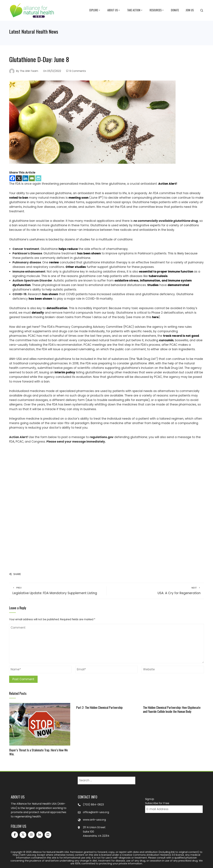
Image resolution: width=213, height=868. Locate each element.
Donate (175, 10)
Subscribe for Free (157, 803)
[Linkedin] (25, 178)
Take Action (135, 10)
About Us (114, 10)
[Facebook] (12, 178)
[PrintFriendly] (38, 178)
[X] (19, 178)
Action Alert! (168, 184)
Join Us (190, 10)
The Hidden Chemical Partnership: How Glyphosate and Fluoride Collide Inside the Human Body (172, 709)
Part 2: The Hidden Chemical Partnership (99, 707)
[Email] (32, 178)
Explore (95, 10)
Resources (157, 10)
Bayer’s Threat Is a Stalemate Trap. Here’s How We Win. (39, 752)
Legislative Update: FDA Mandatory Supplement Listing (58, 591)
